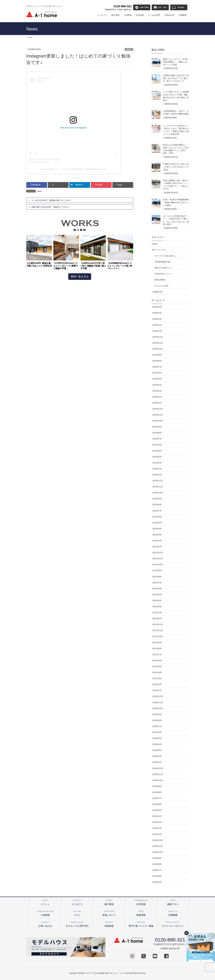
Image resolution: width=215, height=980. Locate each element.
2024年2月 (157, 469)
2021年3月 (157, 678)
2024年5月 (157, 451)
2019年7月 (157, 798)
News (129, 49)
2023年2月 (157, 541)
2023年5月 (157, 523)
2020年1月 (157, 762)
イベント (45, 902)
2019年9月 (157, 786)
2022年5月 (157, 595)
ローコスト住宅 (161, 286)
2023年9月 (157, 499)
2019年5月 (157, 810)
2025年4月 (157, 385)
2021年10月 (158, 636)
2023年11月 (158, 487)
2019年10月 (158, 780)
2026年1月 (157, 331)
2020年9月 (157, 714)
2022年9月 (157, 570)
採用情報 (109, 924)
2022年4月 (157, 601)
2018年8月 (157, 864)
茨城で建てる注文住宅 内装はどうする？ (50, 207)
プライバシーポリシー (173, 924)
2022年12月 (158, 553)
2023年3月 (157, 535)
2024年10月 (158, 421)
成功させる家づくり (163, 268)
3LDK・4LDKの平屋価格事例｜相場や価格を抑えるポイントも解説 (176, 202)
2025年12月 (158, 337)
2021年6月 (157, 660)
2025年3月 (157, 391)
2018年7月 (157, 870)
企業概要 (173, 913)
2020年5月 (157, 738)
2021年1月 (157, 690)
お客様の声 (157, 292)
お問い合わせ (45, 924)
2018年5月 (157, 882)
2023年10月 (158, 493)
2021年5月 (157, 666)
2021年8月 (157, 648)
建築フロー (173, 902)
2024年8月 (157, 433)
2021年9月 (157, 643)
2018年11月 (158, 846)
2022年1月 (157, 618)
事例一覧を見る (80, 277)
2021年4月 (157, 672)
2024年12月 (158, 409)
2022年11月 (158, 559)
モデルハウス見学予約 (77, 924)
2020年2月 (157, 756)
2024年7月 (157, 439)
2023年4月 (157, 529)
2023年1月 (157, 547)
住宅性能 (141, 902)
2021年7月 (157, 654)
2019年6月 (157, 804)
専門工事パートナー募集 (141, 924)
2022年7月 (157, 583)
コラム (77, 913)
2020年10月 (158, 708)
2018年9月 (157, 858)
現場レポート (109, 913)
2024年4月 (157, 457)
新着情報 (141, 913)
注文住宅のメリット (163, 274)
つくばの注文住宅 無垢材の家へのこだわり (51, 200)
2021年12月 (158, 624)
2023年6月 (157, 517)
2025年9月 (157, 355)
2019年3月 (157, 822)
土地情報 (45, 913)
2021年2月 (157, 684)
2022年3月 (157, 607)
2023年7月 (157, 511)
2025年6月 (157, 373)
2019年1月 (157, 834)
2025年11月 (158, 343)
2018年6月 (157, 876)
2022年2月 (157, 612)
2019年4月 (157, 816)
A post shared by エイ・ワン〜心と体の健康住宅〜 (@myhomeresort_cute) (73, 169)
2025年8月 (157, 361)
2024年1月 (157, 475)
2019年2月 (157, 828)
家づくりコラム (159, 250)
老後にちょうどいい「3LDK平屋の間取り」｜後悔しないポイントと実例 (176, 62)
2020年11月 (158, 702)
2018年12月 (158, 840)
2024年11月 (158, 415)
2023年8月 (157, 505)
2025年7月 (157, 367)
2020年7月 (157, 726)
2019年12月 (158, 768)
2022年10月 (158, 565)
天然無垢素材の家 (162, 262)
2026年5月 (157, 307)
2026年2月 (157, 325)
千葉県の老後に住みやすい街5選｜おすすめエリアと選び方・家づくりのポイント (176, 78)
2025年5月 (157, 379)
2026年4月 (157, 313)
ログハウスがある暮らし (165, 256)
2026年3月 (157, 319)
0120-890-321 (118, 8)
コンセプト (77, 902)
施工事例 (109, 902)
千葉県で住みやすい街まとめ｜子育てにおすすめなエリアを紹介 (176, 167)
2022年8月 (157, 577)
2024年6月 (157, 445)
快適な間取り (160, 280)
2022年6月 (157, 589)
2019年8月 (157, 792)
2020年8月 (157, 720)
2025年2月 (157, 397)
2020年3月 (157, 750)
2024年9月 (157, 427)
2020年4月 (157, 744)
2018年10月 (158, 852)
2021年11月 (158, 630)
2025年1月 (157, 403)
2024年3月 (157, 463)
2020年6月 (157, 732)
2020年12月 (158, 696)
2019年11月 (158, 774)
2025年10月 (158, 349)
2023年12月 (158, 481)
